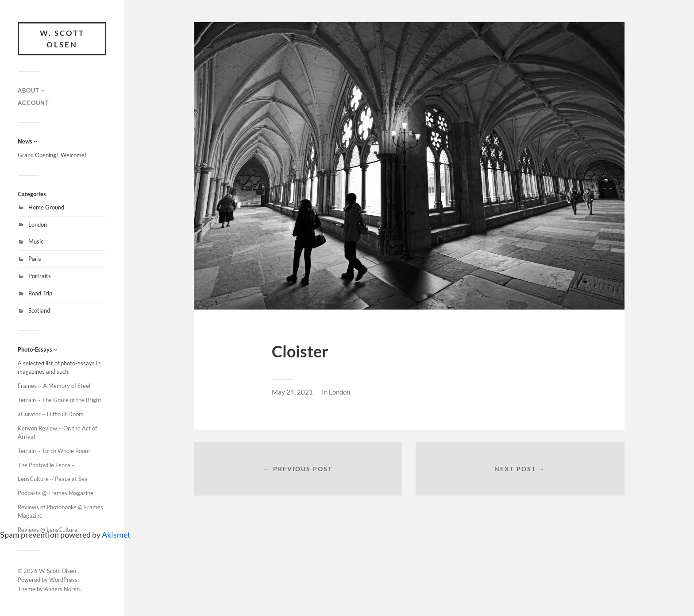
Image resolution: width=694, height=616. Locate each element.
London (38, 225)
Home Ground (46, 207)
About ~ (31, 90)
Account (33, 103)
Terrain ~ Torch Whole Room (54, 451)
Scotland (39, 310)
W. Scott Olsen (62, 39)
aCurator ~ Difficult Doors (51, 414)
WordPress (63, 580)
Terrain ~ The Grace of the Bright (60, 400)
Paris (35, 259)
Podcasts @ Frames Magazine (56, 493)
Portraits (40, 276)
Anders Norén (62, 589)
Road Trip (40, 293)
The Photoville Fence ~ (47, 465)
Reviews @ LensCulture (48, 530)
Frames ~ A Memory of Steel (54, 386)
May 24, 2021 (292, 392)
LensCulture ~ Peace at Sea (53, 479)
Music (36, 241)
